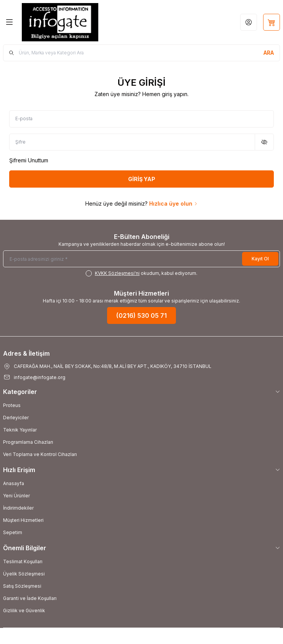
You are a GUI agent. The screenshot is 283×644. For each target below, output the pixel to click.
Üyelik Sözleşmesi (24, 574)
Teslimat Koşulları (23, 561)
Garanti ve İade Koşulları (30, 598)
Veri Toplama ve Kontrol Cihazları (40, 454)
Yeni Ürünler (16, 496)
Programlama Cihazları (28, 442)
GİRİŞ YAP (142, 179)
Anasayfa (14, 483)
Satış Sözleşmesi (22, 586)
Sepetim (13, 532)
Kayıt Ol (260, 259)
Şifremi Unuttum (29, 160)
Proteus (12, 405)
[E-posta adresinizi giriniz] (141, 259)
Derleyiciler (16, 418)
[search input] (141, 53)
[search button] (269, 53)
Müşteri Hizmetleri (23, 520)
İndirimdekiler (18, 508)
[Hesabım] (249, 22)
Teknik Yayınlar (20, 430)
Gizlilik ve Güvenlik (24, 610)
